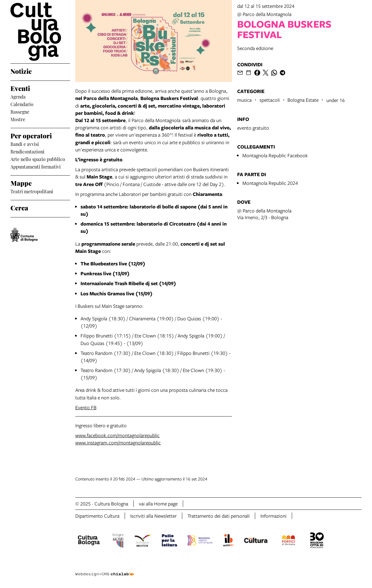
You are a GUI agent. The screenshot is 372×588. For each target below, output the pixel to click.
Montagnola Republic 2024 (270, 183)
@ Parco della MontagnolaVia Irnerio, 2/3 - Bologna (264, 214)
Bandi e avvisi (25, 144)
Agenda (18, 96)
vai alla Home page (158, 504)
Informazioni (273, 516)
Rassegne (20, 112)
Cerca (19, 207)
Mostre (18, 119)
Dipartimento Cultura (97, 516)
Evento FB (86, 407)
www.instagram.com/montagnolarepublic (118, 443)
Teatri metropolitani (32, 191)
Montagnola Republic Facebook (275, 155)
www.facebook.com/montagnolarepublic (117, 435)
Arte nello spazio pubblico (38, 159)
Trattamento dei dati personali (219, 516)
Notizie (21, 71)
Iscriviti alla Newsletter (153, 516)
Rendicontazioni (27, 151)
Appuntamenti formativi (36, 167)
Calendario (22, 104)
